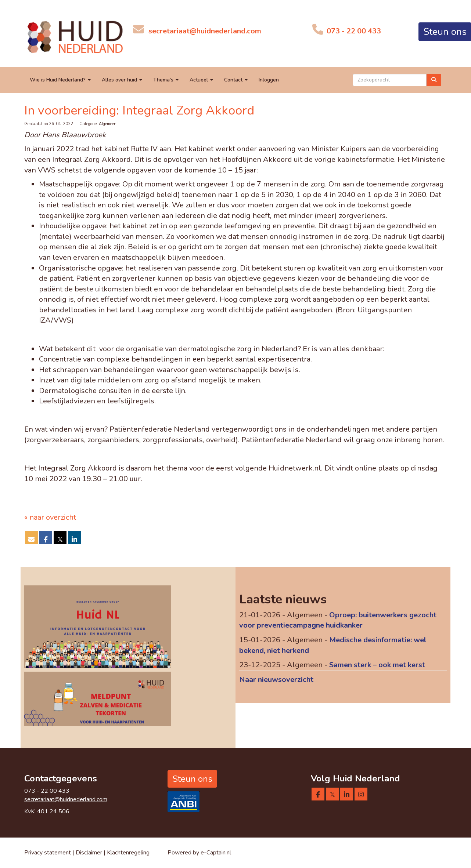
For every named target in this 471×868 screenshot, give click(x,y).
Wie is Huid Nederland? (60, 80)
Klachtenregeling (128, 853)
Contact (236, 80)
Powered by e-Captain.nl (199, 853)
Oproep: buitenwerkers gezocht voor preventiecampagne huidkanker (338, 620)
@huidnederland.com (205, 31)
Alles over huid (122, 80)
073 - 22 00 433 (353, 31)
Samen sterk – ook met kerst (377, 665)
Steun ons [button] (192, 779)
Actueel (201, 80)
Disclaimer (90, 853)
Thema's (166, 80)
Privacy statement (48, 853)
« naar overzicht (50, 517)
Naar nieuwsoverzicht (276, 680)
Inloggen (269, 80)
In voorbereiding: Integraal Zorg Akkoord (139, 110)
